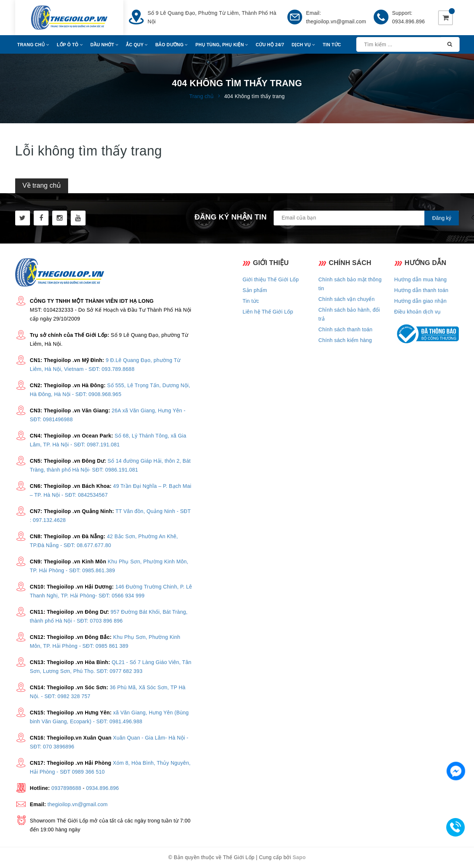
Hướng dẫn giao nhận (421, 301)
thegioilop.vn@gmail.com (336, 21)
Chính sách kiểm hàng (345, 340)
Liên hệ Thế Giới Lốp (268, 312)
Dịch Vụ (303, 45)
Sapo (299, 857)
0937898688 (66, 788)
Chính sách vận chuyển (347, 299)
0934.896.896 (409, 21)
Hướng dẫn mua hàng (421, 279)
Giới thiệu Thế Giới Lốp (271, 279)
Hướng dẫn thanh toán (421, 290)
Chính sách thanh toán (346, 329)
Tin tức (251, 301)
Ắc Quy (137, 45)
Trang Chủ (33, 45)
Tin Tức (332, 45)
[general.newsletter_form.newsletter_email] (366, 218)
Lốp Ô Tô (70, 45)
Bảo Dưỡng (172, 45)
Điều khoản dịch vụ (418, 312)
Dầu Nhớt (104, 45)
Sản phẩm (255, 290)
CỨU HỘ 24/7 (270, 45)
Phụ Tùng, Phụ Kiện (222, 45)
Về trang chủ (42, 185)
